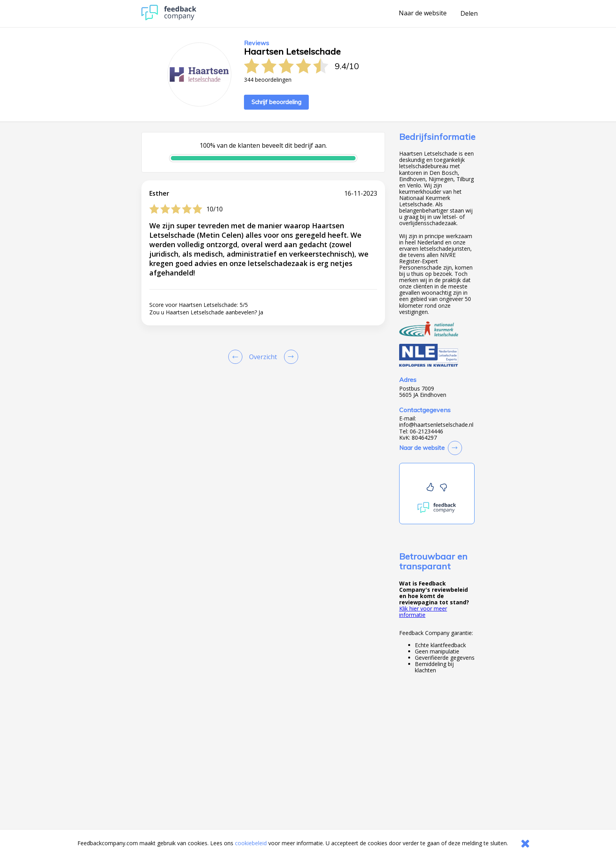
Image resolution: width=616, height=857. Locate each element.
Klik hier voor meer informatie (423, 612)
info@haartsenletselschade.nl (436, 425)
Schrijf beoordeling (276, 102)
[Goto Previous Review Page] (237, 357)
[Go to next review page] (290, 357)
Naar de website (423, 13)
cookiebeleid (251, 843)
